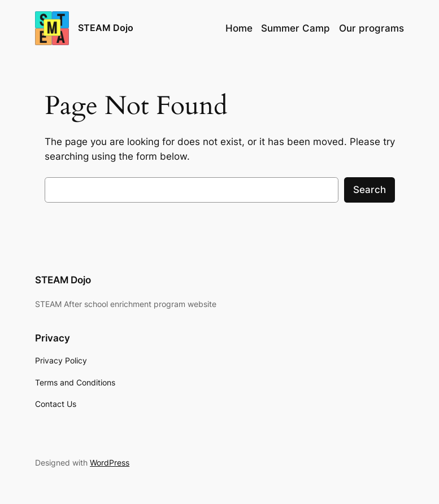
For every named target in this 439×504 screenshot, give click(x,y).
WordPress (110, 463)
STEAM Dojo (106, 28)
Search (370, 190)
